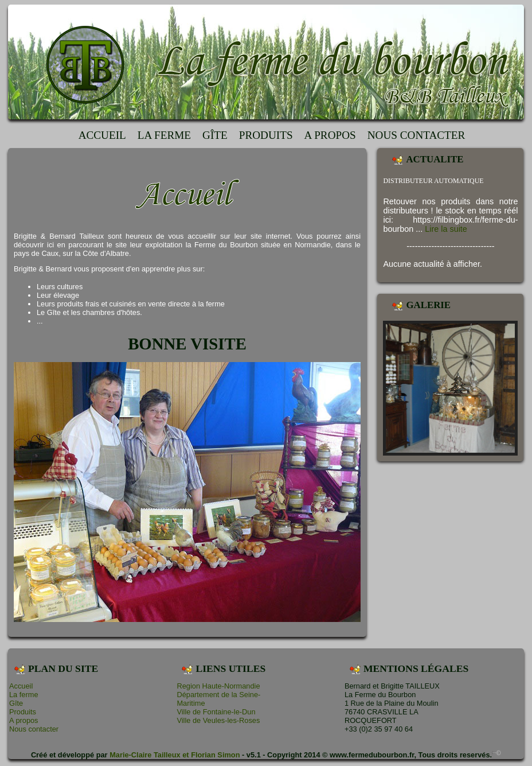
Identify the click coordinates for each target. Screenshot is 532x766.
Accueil (102, 135)
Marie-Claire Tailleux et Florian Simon (175, 755)
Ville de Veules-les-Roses (218, 720)
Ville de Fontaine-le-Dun (216, 712)
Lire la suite (446, 229)
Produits (266, 135)
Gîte (215, 135)
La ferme (164, 135)
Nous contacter (416, 135)
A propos (330, 135)
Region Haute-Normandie (218, 686)
